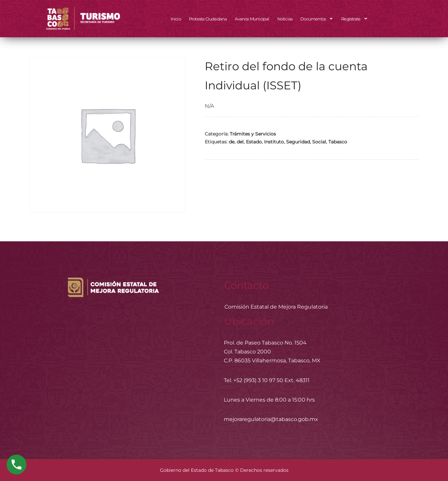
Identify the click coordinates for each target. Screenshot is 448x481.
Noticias (285, 19)
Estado (254, 142)
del (240, 142)
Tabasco (338, 142)
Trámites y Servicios (253, 134)
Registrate (355, 19)
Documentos (317, 19)
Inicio (176, 19)
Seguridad (298, 142)
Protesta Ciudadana (208, 19)
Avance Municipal (252, 19)
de (232, 142)
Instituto (274, 142)
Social (319, 142)
